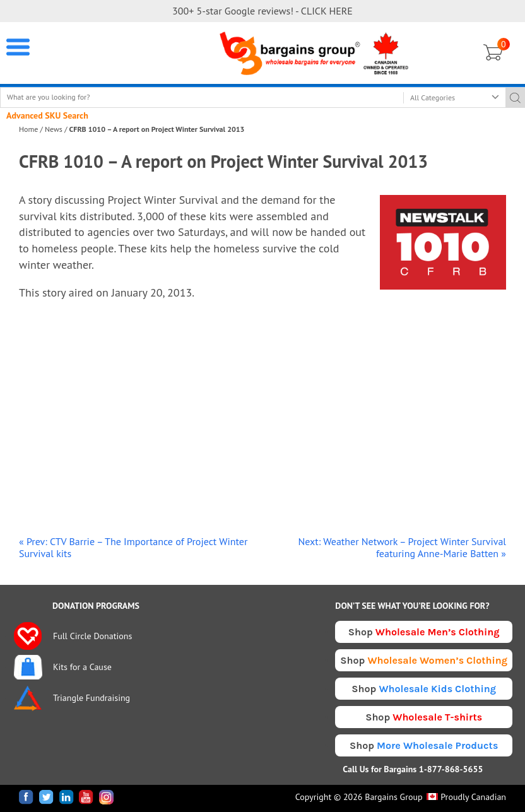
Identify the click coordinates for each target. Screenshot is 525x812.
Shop (424, 632)
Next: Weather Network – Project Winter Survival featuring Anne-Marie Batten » (402, 547)
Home (28, 129)
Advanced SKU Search (47, 115)
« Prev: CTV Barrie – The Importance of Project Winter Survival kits (133, 547)
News (54, 129)
